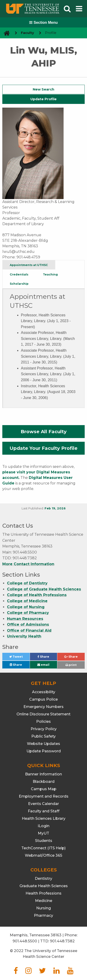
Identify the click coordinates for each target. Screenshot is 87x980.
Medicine (44, 901)
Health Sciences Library (44, 818)
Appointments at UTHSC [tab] (29, 265)
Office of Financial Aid (29, 631)
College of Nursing (26, 607)
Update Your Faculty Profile (43, 448)
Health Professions (43, 893)
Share (47, 658)
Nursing (43, 908)
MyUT (43, 833)
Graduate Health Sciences (44, 886)
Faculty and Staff (44, 811)
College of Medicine (27, 601)
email (43, 665)
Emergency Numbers (43, 707)
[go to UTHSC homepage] (5, 33)
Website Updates (43, 744)
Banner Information (43, 774)
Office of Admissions (28, 625)
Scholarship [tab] (19, 284)
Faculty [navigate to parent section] (27, 33)
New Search (43, 89)
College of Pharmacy (28, 613)
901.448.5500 (25, 941)
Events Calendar (43, 804)
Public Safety (43, 736)
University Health (24, 636)
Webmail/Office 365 (43, 855)
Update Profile (43, 99)
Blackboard (44, 782)
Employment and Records (44, 796)
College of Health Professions (37, 595)
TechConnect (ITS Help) (43, 848)
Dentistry (43, 879)
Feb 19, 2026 (55, 508)
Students (44, 841)
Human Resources (25, 619)
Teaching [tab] (50, 274)
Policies (43, 721)
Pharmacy (43, 915)
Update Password (44, 751)
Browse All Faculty (44, 432)
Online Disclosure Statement (43, 714)
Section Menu (43, 23)
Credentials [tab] (19, 274)
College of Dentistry (27, 583)
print (71, 665)
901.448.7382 (62, 941)
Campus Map (44, 789)
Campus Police (43, 699)
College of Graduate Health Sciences (44, 589)
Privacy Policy (44, 729)
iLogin (44, 826)
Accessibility (44, 692)
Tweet (19, 658)
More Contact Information (28, 564)
